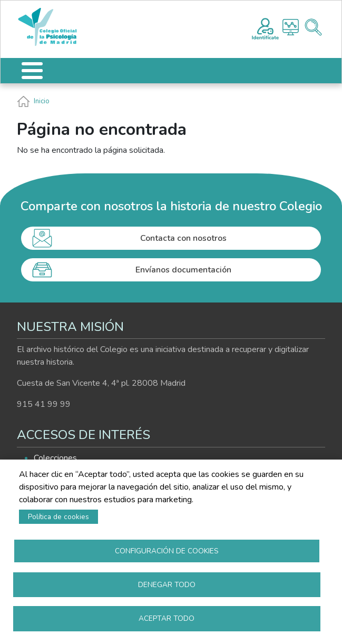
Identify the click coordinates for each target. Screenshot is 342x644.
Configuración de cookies (167, 549)
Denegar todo (167, 584)
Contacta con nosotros (183, 238)
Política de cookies (58, 515)
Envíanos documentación (183, 270)
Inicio (42, 101)
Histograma (291, 27)
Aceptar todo (167, 618)
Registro (265, 27)
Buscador (313, 27)
